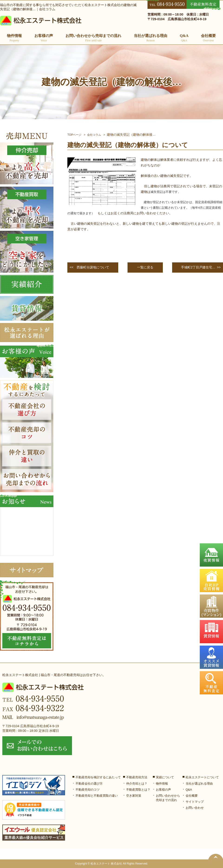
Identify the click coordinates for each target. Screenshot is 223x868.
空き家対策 (134, 796)
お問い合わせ (195, 808)
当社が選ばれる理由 (151, 38)
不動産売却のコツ (88, 790)
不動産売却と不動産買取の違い (97, 796)
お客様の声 (44, 38)
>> (200, 267)
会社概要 (208, 38)
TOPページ (74, 135)
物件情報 (162, 784)
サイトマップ (195, 802)
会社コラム (94, 135)
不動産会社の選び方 (89, 784)
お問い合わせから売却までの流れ (93, 38)
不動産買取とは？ (138, 790)
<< (89, 267)
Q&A (184, 38)
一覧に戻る (145, 267)
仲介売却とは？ (137, 784)
